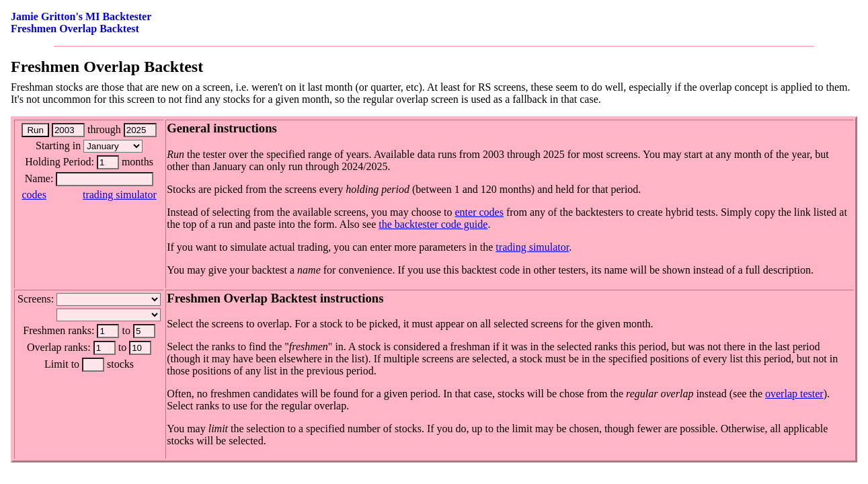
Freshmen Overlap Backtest (75, 29)
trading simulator (120, 195)
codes (34, 195)
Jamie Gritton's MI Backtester (81, 16)
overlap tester (794, 394)
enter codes (479, 212)
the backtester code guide (433, 224)
